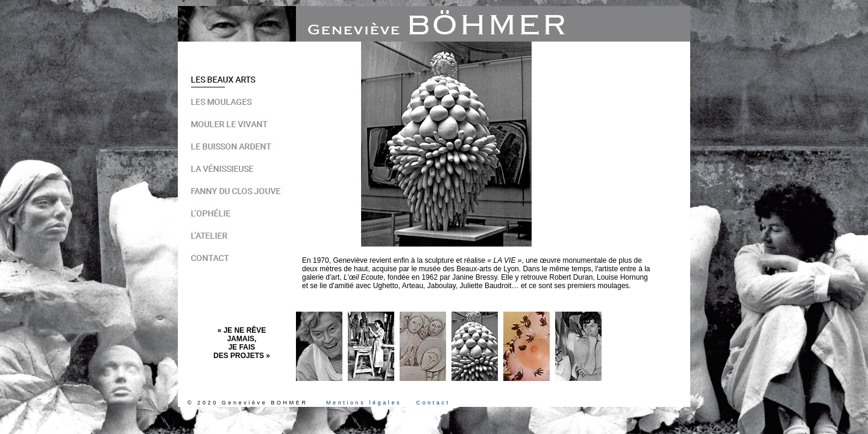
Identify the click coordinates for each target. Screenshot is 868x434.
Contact (433, 403)
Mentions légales (364, 403)
